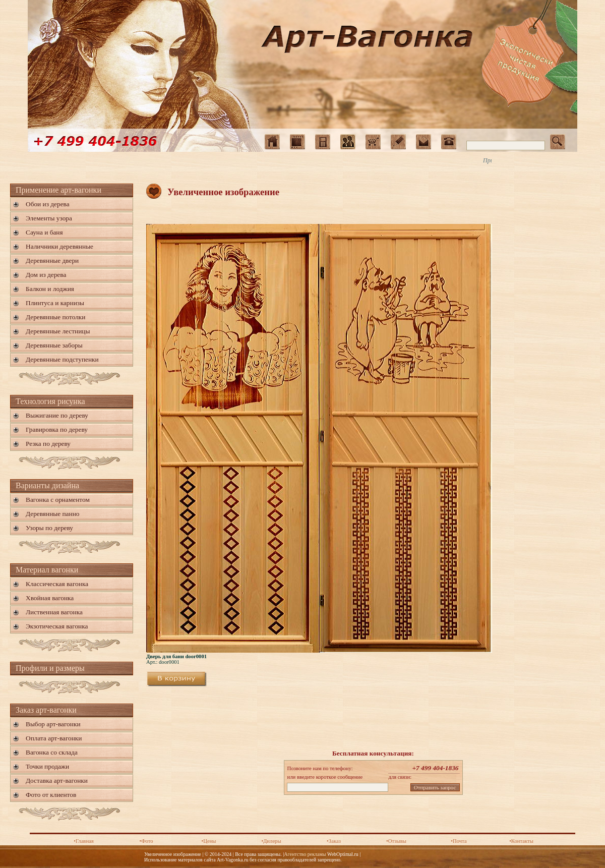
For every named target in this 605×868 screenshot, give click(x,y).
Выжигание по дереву (57, 415)
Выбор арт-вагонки (53, 724)
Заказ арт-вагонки (46, 710)
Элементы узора (49, 218)
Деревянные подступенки (62, 359)
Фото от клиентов (51, 795)
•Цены (208, 841)
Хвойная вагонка (50, 598)
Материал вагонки (47, 570)
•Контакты (521, 841)
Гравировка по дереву (57, 429)
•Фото (146, 841)
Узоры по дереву (49, 528)
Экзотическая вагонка (57, 626)
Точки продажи (47, 766)
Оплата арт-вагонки (54, 738)
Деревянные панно (52, 514)
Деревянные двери (52, 261)
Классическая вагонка (57, 584)
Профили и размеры (50, 668)
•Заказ (334, 841)
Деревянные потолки (55, 317)
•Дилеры (271, 841)
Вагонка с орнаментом (58, 500)
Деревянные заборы (54, 345)
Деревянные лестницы (58, 331)
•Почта (459, 841)
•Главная (84, 841)
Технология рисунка (50, 401)
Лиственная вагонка (54, 612)
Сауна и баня (44, 232)
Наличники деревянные (59, 246)
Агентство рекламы (305, 854)
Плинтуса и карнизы (55, 303)
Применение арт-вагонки (58, 190)
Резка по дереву (48, 444)
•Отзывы (396, 841)
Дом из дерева (46, 275)
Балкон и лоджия (50, 289)
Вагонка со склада (52, 752)
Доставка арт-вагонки (57, 780)
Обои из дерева (48, 204)
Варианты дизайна (47, 485)
